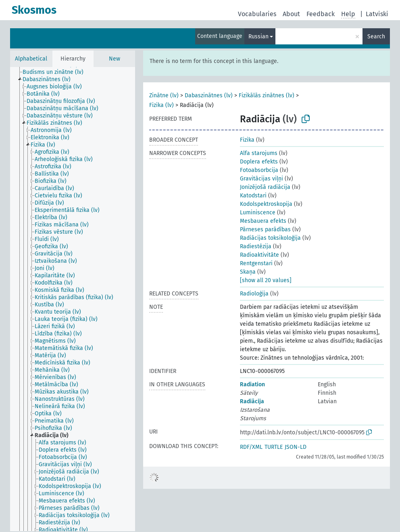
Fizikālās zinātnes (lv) (267, 95)
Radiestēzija (256, 246)
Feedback (321, 14)
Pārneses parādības (265, 229)
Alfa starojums (259, 153)
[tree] (73, 299)
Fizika (247, 140)
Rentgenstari (256, 263)
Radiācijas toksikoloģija (270, 238)
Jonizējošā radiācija (265, 187)
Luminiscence (258, 213)
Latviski (377, 14)
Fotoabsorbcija (259, 170)
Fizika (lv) (161, 105)
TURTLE (274, 447)
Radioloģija (254, 294)
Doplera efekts (259, 162)
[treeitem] (56, 72)
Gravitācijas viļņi (261, 179)
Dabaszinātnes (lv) (209, 95)
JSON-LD (296, 447)
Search (376, 37)
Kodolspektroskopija (266, 204)
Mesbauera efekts (263, 221)
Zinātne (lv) (164, 95)
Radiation (252, 384)
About (291, 14)
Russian (258, 37)
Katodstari (253, 196)
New (115, 59)
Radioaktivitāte (259, 255)
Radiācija (252, 401)
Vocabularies (257, 14)
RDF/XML (251, 447)
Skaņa (248, 272)
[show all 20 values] (266, 280)
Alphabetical (31, 59)
